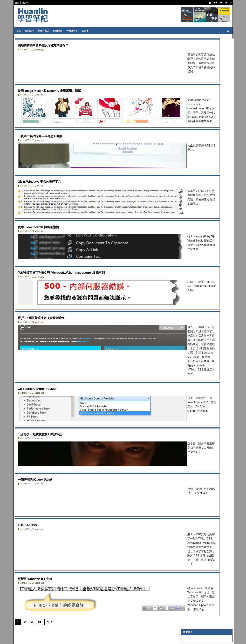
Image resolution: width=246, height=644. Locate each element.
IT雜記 (186, 132)
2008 (186, 411)
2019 (186, 261)
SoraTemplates (35, 639)
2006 (186, 420)
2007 (186, 416)
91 (42, 626)
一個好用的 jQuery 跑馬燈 (43, 482)
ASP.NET (187, 111)
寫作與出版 (46, 31)
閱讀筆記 (61, 31)
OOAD (186, 174)
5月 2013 (190, 373)
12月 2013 (191, 289)
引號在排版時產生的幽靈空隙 (194, 85)
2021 (186, 252)
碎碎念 (186, 153)
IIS (184, 186)
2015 (186, 277)
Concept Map (190, 199)
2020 (186, 257)
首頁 (19, 3)
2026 (186, 232)
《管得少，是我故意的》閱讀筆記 (50, 434)
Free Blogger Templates (67, 639)
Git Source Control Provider (46, 385)
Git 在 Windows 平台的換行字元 (49, 191)
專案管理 (187, 207)
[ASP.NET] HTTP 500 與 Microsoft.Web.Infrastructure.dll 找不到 (78, 288)
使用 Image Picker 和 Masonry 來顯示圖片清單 (62, 93)
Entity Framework (193, 178)
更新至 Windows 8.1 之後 (43, 580)
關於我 (27, 3)
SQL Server (189, 191)
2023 (186, 244)
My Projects (190, 203)
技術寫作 (187, 161)
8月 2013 (190, 361)
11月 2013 (191, 293)
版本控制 (187, 144)
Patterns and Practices (197, 123)
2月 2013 (190, 386)
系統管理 (187, 165)
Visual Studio (191, 127)
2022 (186, 248)
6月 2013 (190, 369)
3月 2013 (190, 381)
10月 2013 (191, 297)
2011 (186, 399)
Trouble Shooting (193, 157)
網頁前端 (187, 170)
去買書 (88, 31)
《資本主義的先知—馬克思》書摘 (50, 142)
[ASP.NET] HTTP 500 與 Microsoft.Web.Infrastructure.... (201, 325)
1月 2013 (190, 390)
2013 (186, 285)
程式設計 (32, 31)
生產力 (186, 212)
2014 (186, 281)
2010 (186, 403)
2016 (186, 273)
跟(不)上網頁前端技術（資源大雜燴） (53, 337)
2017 (186, 269)
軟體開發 (187, 140)
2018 (186, 265)
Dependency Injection (196, 148)
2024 (186, 240)
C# (184, 106)
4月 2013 (190, 377)
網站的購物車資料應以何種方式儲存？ (54, 45)
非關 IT (186, 216)
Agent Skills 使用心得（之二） (194, 63)
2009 (186, 407)
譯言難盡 (187, 136)
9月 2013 (190, 357)
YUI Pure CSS (33, 531)
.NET (185, 102)
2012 (186, 395)
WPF (185, 195)
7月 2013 (190, 365)
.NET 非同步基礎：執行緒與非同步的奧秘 (200, 78)
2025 (186, 236)
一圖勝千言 (75, 31)
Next (52, 626)
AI (184, 182)
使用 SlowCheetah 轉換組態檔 (47, 239)
